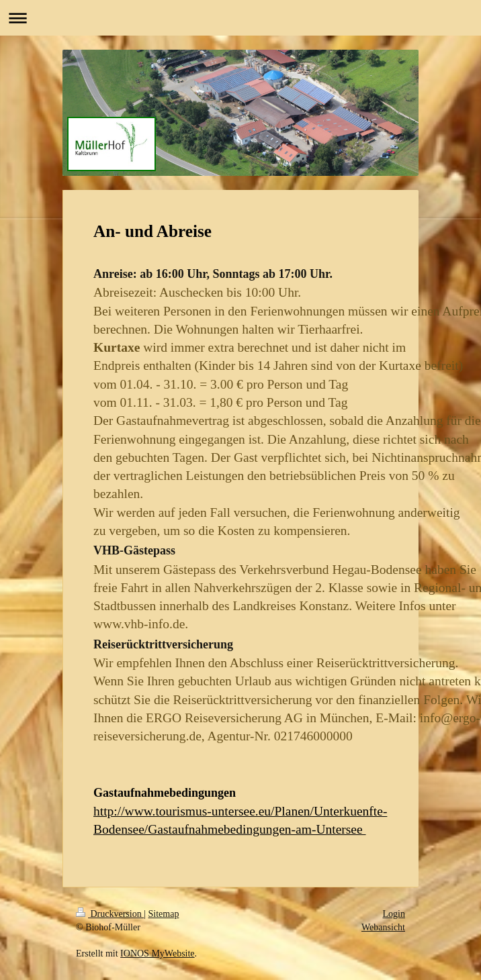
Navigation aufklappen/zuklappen (240, 18)
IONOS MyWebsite (157, 953)
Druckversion (110, 914)
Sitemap (164, 914)
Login (394, 914)
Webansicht (383, 927)
